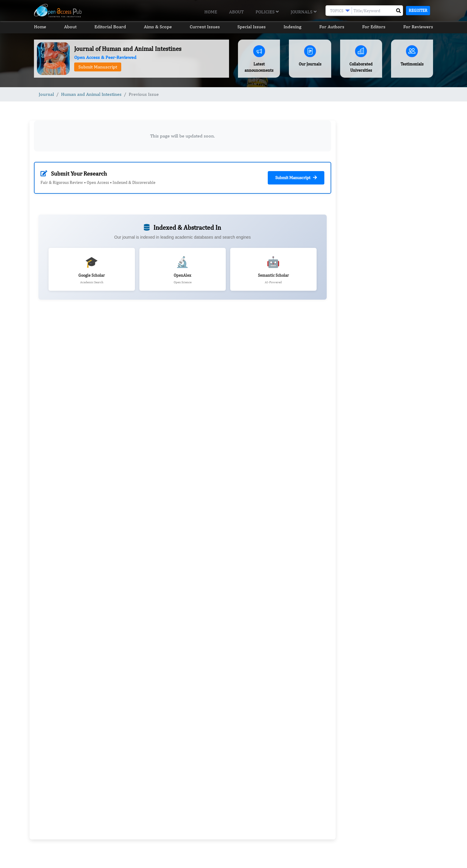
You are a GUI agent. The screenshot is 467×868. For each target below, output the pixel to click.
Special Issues (252, 27)
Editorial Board (110, 27)
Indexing (292, 27)
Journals (304, 12)
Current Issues (205, 27)
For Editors (374, 27)
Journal (46, 94)
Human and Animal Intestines (91, 94)
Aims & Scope (158, 27)
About (236, 12)
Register (418, 10)
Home (211, 12)
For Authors (332, 27)
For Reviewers (418, 27)
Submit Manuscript (98, 67)
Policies (267, 12)
